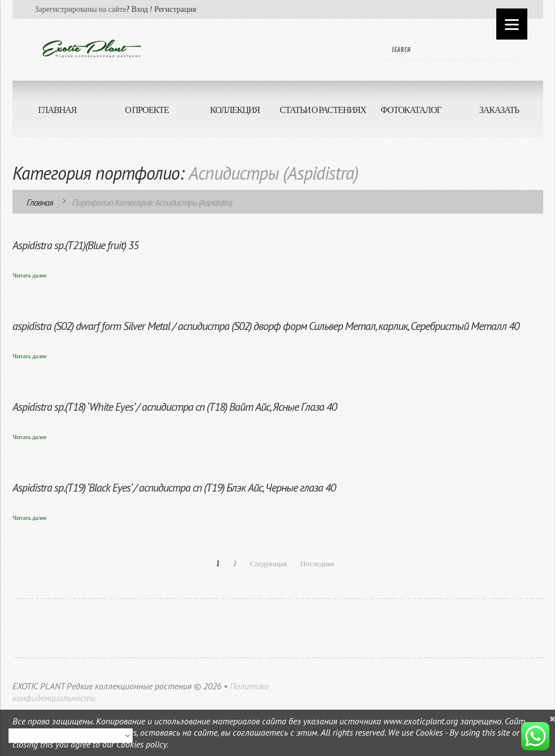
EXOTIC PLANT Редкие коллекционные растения (102, 686)
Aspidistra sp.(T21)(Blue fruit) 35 (75, 245)
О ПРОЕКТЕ (147, 110)
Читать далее (30, 275)
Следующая (268, 564)
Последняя (317, 564)
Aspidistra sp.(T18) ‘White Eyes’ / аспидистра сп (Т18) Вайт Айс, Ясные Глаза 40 (174, 407)
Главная (40, 202)
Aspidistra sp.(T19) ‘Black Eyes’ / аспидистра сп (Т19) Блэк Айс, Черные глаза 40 (174, 488)
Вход (140, 9)
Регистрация (175, 9)
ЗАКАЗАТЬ (488, 116)
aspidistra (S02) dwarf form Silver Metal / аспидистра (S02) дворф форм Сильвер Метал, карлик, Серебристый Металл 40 (266, 326)
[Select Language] (71, 736)
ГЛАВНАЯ (58, 110)
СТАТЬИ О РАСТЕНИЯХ (323, 110)
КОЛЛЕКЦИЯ (235, 110)
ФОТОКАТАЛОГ (411, 110)
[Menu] (512, 24)
